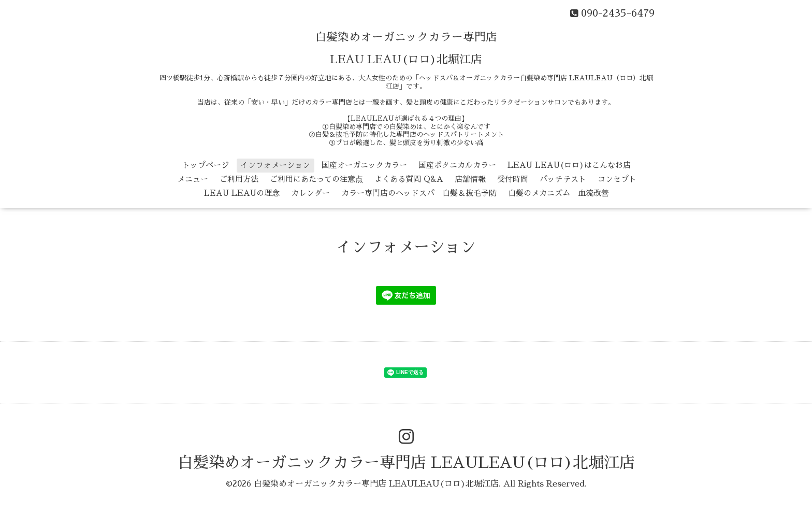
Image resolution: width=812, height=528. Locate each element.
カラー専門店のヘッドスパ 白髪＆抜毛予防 (419, 193)
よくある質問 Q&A (409, 179)
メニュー (193, 179)
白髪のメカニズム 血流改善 (559, 193)
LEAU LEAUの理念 (242, 193)
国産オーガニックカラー (364, 165)
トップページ (206, 165)
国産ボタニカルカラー (457, 165)
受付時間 (513, 179)
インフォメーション (275, 165)
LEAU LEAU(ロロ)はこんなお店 (569, 165)
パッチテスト (563, 179)
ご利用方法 (239, 179)
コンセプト (617, 179)
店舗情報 (470, 179)
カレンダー (310, 193)
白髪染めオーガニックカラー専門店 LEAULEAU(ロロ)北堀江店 (406, 463)
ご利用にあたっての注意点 (316, 179)
